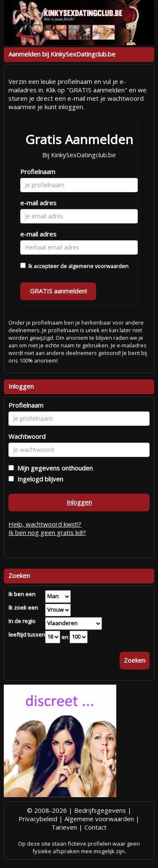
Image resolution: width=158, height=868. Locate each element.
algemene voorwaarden (98, 266)
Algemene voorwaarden (99, 819)
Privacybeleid (38, 819)
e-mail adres (38, 203)
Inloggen (79, 502)
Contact (95, 827)
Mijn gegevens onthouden (53, 468)
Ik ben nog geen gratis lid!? (47, 532)
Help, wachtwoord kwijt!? (45, 524)
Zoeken (135, 660)
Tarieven (64, 827)
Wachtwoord (27, 436)
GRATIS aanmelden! (58, 291)
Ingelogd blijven (39, 479)
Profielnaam (38, 172)
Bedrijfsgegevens (100, 810)
